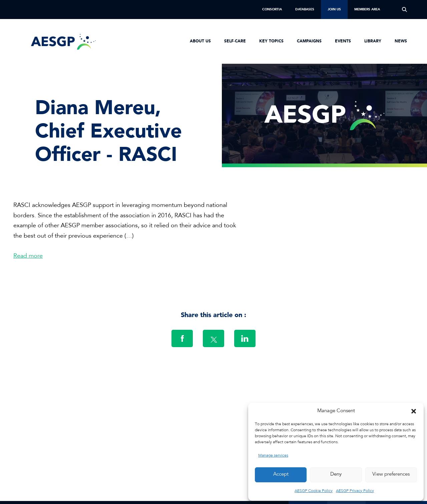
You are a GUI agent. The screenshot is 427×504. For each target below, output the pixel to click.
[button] (414, 411)
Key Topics (271, 41)
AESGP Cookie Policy (314, 491)
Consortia (272, 9)
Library (373, 41)
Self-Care (235, 41)
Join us (334, 9)
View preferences (391, 474)
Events (343, 41)
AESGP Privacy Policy (355, 491)
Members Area (367, 9)
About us (200, 41)
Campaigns (309, 41)
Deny (336, 474)
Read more (28, 256)
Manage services (273, 456)
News (401, 41)
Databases (305, 9)
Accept (281, 474)
